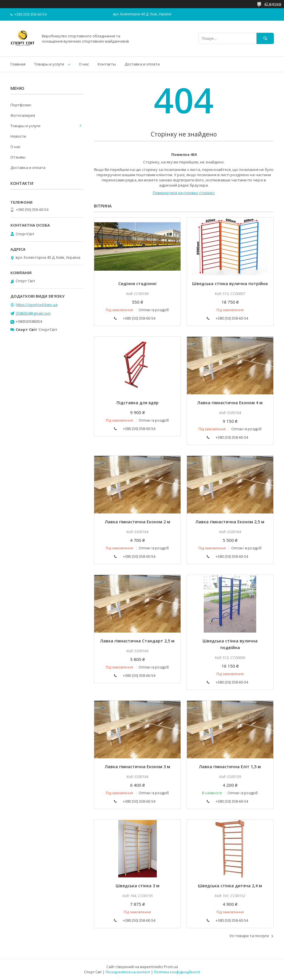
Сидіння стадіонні (137, 284)
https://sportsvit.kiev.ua (37, 305)
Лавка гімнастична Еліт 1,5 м (230, 767)
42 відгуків (273, 4)
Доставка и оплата (142, 64)
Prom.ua (171, 967)
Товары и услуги (49, 64)
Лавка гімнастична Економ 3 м (138, 767)
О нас (84, 64)
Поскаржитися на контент (128, 972)
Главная (18, 64)
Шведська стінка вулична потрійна (230, 284)
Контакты (107, 64)
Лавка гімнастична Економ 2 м (138, 522)
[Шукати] (265, 38)
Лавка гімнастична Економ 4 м (230, 403)
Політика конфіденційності (177, 972)
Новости (18, 136)
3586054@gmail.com (33, 313)
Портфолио (21, 105)
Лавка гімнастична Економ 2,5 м (230, 522)
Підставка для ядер (138, 403)
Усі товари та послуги (249, 936)
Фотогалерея (23, 115)
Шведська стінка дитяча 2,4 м (230, 886)
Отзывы (18, 157)
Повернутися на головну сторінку (184, 193)
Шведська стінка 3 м (138, 886)
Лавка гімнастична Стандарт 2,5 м (137, 641)
